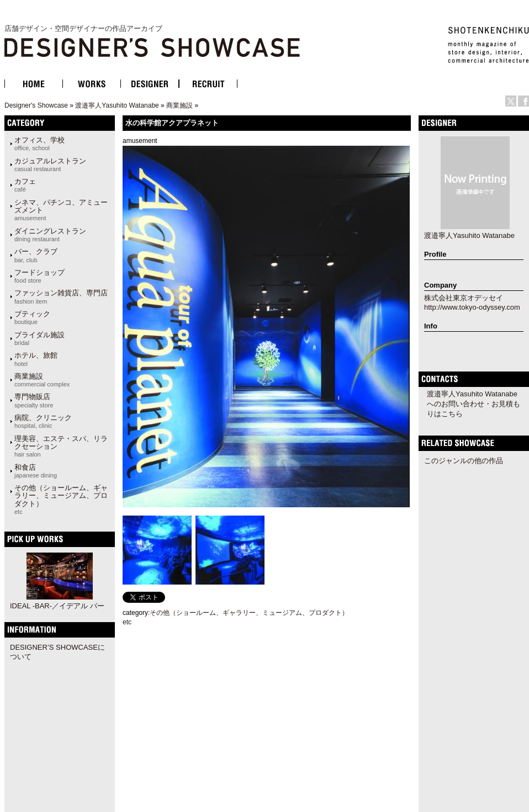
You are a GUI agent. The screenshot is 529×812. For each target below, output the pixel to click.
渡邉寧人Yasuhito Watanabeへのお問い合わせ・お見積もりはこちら (474, 404)
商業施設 (179, 105)
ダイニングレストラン (50, 235)
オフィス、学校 (39, 144)
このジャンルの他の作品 (464, 461)
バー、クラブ (36, 255)
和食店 (36, 471)
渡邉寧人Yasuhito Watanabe (117, 105)
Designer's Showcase (36, 105)
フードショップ (39, 276)
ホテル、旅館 (36, 359)
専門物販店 (34, 400)
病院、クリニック (43, 421)
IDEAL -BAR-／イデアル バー (57, 606)
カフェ (25, 185)
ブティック (32, 317)
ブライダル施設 (39, 338)
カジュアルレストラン (50, 164)
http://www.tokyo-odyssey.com (472, 307)
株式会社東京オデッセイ (464, 298)
